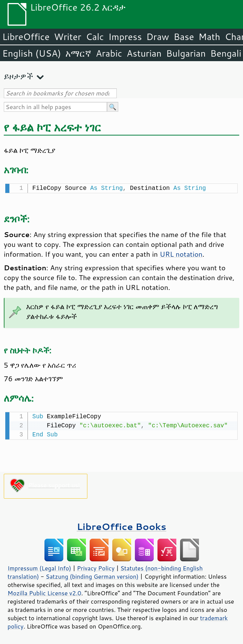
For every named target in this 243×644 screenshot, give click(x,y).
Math (209, 37)
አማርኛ (78, 53)
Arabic (109, 53)
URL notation (181, 253)
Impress (125, 37)
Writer (67, 37)
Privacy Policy (96, 567)
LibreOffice (26, 37)
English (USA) (32, 53)
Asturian (144, 53)
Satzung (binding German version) (92, 575)
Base (184, 37)
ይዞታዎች (18, 76)
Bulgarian (186, 53)
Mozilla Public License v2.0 (44, 592)
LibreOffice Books (122, 525)
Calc (95, 37)
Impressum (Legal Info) (39, 567)
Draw (157, 37)
